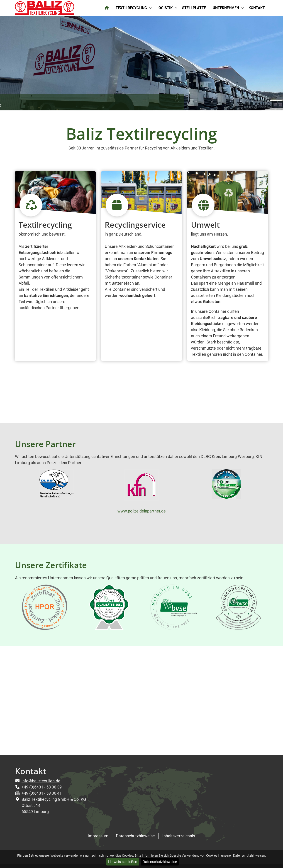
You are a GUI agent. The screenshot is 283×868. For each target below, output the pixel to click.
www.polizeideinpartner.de (142, 511)
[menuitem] (107, 8)
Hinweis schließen (123, 862)
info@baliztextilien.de (41, 781)
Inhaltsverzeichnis (179, 836)
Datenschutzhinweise (160, 862)
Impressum (98, 836)
